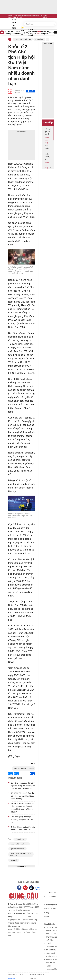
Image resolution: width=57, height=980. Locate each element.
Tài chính (13, 32)
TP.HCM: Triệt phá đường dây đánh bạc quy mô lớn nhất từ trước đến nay (23, 796)
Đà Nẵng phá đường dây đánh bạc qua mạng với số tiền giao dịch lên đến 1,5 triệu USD (23, 786)
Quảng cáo (12, 15)
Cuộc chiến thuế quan (23, 39)
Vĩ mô (5, 32)
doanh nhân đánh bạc (19, 844)
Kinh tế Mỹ (39, 39)
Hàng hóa (35, 32)
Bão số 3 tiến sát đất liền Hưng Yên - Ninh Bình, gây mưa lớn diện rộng (48, 132)
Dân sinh (39, 32)
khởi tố (25, 171)
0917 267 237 (18, 17)
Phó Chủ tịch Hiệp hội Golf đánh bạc (21, 854)
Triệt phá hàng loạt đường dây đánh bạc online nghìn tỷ (23, 828)
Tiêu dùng (9, 32)
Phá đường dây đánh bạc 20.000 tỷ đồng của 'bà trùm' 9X (22, 819)
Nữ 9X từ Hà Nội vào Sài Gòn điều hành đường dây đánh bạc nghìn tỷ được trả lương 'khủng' (23, 808)
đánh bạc (24, 175)
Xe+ (27, 32)
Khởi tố (14, 860)
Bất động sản (23, 32)
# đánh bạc (20, 839)
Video (51, 32)
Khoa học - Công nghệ (31, 32)
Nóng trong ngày (10, 91)
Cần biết (47, 32)
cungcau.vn (12, 978)
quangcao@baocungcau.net (29, 15)
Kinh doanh (18, 32)
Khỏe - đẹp (43, 32)
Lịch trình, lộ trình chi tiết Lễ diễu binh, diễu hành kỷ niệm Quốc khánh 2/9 (48, 157)
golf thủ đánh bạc (17, 849)
